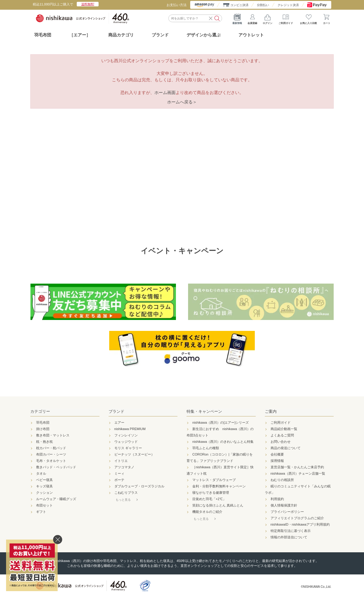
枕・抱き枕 (44, 442)
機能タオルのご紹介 (207, 512)
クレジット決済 (288, 5)
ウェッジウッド (126, 442)
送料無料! (88, 4)
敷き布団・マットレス (53, 435)
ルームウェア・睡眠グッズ (56, 499)
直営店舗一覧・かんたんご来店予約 (297, 467)
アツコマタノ (124, 467)
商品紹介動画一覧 (284, 429)
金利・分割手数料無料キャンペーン (219, 486)
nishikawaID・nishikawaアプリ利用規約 (300, 524)
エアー (119, 422)
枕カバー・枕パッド (51, 448)
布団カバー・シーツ (51, 454)
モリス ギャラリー (128, 448)
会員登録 (252, 18)
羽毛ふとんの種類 (206, 448)
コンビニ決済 (239, 5)
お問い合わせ (281, 442)
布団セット (44, 505)
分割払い (263, 5)
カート (327, 18)
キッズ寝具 (44, 486)
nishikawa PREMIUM (130, 429)
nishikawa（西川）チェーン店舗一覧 (298, 473)
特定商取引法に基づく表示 (291, 531)
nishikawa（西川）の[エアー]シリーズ (221, 422)
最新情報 (237, 18)
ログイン (268, 18)
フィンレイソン (126, 435)
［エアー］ (80, 35)
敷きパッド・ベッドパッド (56, 467)
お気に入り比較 (308, 18)
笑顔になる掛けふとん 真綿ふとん (218, 505)
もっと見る (123, 500)
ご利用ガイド (286, 18)
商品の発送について (286, 448)
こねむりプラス (126, 493)
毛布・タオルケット (51, 461)
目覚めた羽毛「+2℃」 (209, 499)
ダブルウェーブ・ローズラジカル (139, 486)
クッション (44, 493)
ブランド (116, 411)
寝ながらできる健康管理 (211, 493)
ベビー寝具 (44, 480)
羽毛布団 (43, 35)
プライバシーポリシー (287, 512)
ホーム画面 (165, 93)
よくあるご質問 (282, 435)
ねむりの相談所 (282, 480)
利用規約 (277, 499)
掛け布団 (43, 429)
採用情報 (277, 461)
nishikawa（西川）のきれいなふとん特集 (223, 442)
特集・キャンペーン (204, 411)
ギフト (41, 512)
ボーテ (119, 480)
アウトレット (251, 35)
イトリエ (121, 461)
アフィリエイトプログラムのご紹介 (297, 518)
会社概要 (277, 454)
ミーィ (119, 473)
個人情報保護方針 (284, 505)
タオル (41, 473)
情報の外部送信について (289, 537)
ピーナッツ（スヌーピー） (134, 454)
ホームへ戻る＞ (182, 102)
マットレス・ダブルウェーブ (214, 480)
